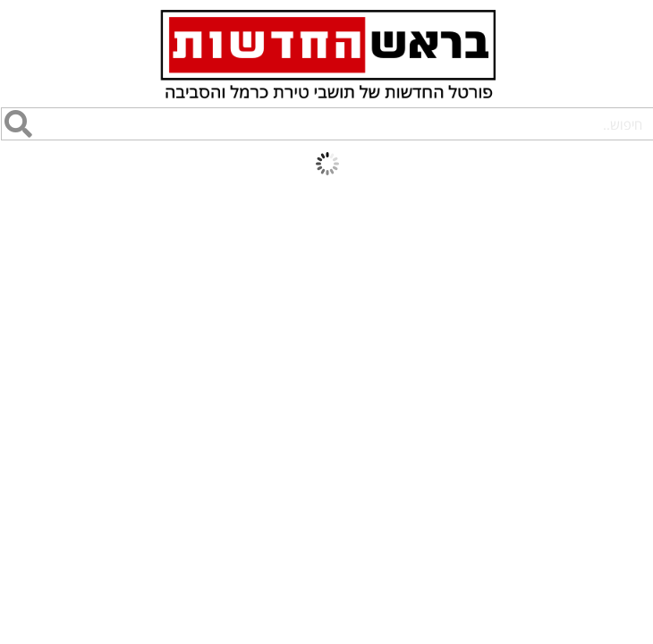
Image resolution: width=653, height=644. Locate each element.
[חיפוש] (17, 124)
